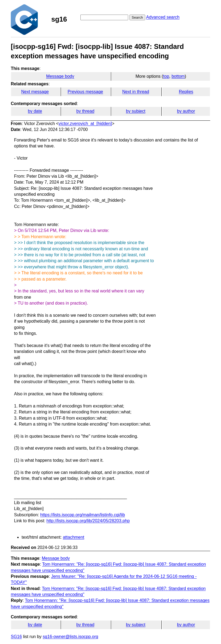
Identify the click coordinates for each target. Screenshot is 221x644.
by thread (85, 111)
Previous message (85, 92)
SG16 (16, 637)
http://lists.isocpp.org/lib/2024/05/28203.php (88, 521)
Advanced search (163, 17)
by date (35, 111)
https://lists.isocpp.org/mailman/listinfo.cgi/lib (83, 515)
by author (186, 111)
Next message (35, 92)
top (166, 76)
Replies (186, 92)
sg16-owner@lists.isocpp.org (70, 637)
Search (137, 17)
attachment (74, 537)
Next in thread (136, 92)
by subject (136, 111)
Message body (60, 76)
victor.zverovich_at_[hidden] (85, 124)
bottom (178, 76)
